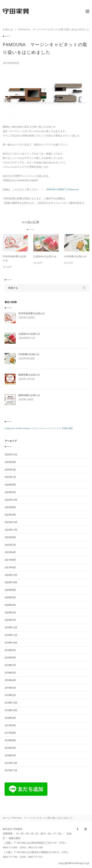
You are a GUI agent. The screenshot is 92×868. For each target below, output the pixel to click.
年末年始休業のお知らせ (14, 258)
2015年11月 (11, 770)
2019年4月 (10, 680)
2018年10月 (11, 710)
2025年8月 (10, 462)
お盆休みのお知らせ (45, 256)
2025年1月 (10, 477)
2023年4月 (10, 515)
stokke (19, 428)
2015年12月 (11, 763)
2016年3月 (10, 755)
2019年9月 (10, 650)
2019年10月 (11, 643)
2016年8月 (10, 740)
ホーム (6, 818)
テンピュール (37, 428)
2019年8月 (10, 657)
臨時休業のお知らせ (29, 375)
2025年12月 (11, 454)
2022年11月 (11, 530)
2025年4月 (10, 470)
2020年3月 (10, 612)
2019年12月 (11, 627)
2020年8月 (10, 590)
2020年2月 (10, 620)
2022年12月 (11, 522)
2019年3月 (10, 688)
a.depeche (10, 428)
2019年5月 (10, 673)
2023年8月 (10, 507)
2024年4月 (10, 492)
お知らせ (8, 29)
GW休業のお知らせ (75, 256)
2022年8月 (10, 537)
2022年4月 (10, 552)
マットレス (56, 428)
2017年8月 (10, 733)
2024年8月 (10, 485)
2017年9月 (10, 725)
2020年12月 (11, 575)
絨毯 (71, 428)
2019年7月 (10, 665)
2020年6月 (10, 597)
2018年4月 (10, 718)
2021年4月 (10, 567)
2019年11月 (11, 635)
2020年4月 (10, 605)
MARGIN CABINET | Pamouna (62, 189)
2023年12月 (11, 500)
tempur (27, 428)
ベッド (47, 428)
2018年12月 (11, 703)
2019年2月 (10, 695)
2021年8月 (10, 560)
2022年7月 (10, 545)
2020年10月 (11, 582)
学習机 (65, 428)
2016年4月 (10, 748)
